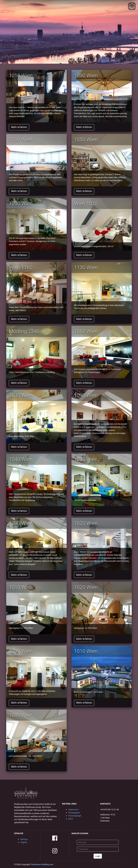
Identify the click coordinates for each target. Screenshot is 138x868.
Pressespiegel (75, 816)
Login (98, 856)
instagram (55, 851)
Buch (71, 819)
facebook (55, 838)
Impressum (74, 810)
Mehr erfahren (19, 127)
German (24, 839)
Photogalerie (74, 813)
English (24, 842)
